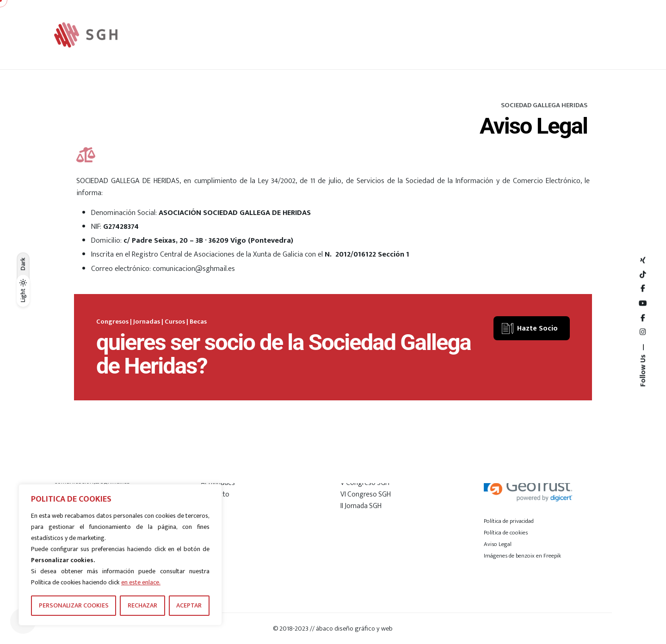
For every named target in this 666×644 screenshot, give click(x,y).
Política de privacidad (509, 521)
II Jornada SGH (361, 506)
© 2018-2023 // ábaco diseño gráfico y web (333, 629)
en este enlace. (141, 582)
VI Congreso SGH (366, 494)
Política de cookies (506, 533)
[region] (120, 555)
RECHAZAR (142, 605)
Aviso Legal (498, 544)
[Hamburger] (583, 35)
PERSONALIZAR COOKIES (74, 605)
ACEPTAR (189, 605)
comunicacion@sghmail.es (194, 269)
